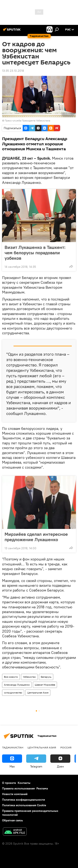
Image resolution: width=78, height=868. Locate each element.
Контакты (24, 783)
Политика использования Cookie (24, 805)
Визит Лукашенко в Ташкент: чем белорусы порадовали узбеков (35, 253)
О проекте (9, 783)
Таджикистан (13, 747)
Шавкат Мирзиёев (45, 685)
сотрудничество (13, 693)
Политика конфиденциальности (24, 800)
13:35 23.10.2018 (13, 71)
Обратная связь (12, 820)
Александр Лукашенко (17, 685)
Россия (66, 747)
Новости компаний (15, 794)
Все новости (11, 677)
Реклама (42, 788)
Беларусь (46, 677)
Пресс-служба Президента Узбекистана (27, 121)
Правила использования (18, 788)
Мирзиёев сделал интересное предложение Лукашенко (36, 537)
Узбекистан (29, 677)
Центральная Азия (38, 693)
